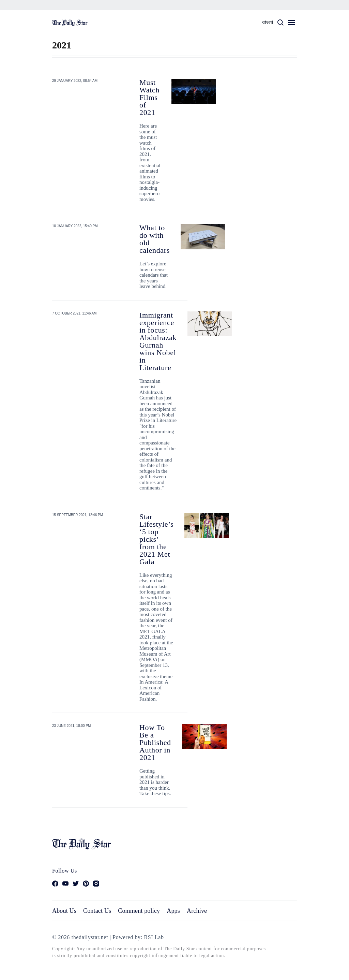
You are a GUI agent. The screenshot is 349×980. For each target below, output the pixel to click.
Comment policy (139, 911)
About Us (64, 911)
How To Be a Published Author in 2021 (155, 742)
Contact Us (97, 911)
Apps (173, 911)
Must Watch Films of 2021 (149, 97)
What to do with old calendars (155, 239)
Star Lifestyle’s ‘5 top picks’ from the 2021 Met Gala (156, 539)
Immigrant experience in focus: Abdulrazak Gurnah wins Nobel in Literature (158, 341)
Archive (197, 911)
